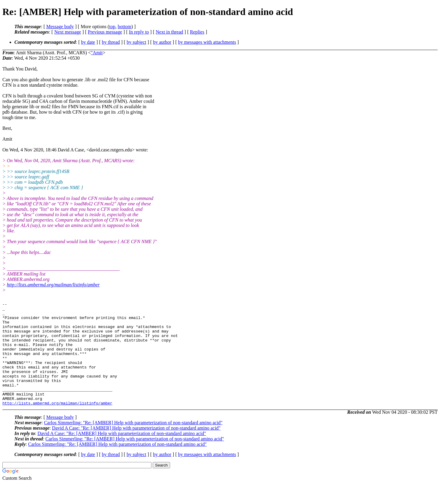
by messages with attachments (207, 42)
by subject (136, 42)
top (112, 27)
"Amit (97, 53)
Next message (68, 32)
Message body (60, 27)
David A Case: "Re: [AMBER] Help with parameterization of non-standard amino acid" (136, 449)
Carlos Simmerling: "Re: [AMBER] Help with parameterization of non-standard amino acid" (133, 443)
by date (88, 42)
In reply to (139, 32)
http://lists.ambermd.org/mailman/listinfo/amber (53, 285)
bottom (124, 27)
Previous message (105, 32)
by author (162, 42)
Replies (197, 32)
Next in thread (169, 32)
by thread (111, 42)
